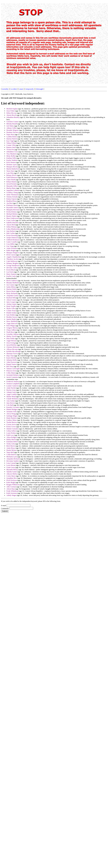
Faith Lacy (10, 435)
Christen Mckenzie (13, 347)
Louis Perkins (11, 433)
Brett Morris (11, 446)
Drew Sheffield (12, 321)
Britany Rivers (11, 175)
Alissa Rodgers (12, 437)
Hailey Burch (11, 439)
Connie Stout (11, 311)
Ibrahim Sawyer (12, 317)
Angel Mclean (11, 341)
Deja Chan (10, 356)
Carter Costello (12, 242)
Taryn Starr (10, 171)
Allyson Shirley (12, 474)
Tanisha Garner (12, 472)
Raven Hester (11, 291)
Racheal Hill (11, 298)
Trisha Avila (11, 444)
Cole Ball (10, 405)
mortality (5, 89)
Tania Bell (10, 452)
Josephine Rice (12, 478)
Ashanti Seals (11, 392)
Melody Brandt (12, 124)
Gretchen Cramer (12, 122)
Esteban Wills (11, 158)
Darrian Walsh (11, 289)
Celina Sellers (11, 431)
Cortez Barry (11, 476)
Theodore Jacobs (12, 259)
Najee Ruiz (10, 134)
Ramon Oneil (11, 147)
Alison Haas (11, 489)
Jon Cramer (10, 285)
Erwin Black (11, 270)
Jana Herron (11, 403)
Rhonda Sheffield (12, 283)
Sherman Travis (12, 354)
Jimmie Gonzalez (12, 429)
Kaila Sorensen (12, 493)
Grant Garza (11, 467)
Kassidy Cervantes (13, 407)
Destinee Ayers (12, 165)
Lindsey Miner (12, 420)
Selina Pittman (11, 227)
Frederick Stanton (13, 381)
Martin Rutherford (13, 169)
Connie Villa (11, 145)
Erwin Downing (12, 235)
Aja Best (9, 203)
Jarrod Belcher (11, 345)
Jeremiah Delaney (13, 375)
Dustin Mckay (11, 450)
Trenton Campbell (13, 384)
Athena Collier (12, 128)
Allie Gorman (11, 487)
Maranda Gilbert (12, 186)
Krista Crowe (11, 427)
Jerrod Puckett (11, 184)
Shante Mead (11, 396)
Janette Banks (11, 319)
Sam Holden (11, 315)
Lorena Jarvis (11, 424)
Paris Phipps (11, 326)
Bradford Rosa (11, 201)
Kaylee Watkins (12, 160)
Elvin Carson (11, 255)
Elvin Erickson (12, 480)
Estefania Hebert (12, 442)
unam (21, 89)
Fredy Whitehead (12, 491)
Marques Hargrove (13, 253)
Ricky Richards (12, 293)
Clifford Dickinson (13, 240)
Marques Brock (12, 167)
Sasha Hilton (11, 287)
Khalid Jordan (11, 313)
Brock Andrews (12, 280)
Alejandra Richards (13, 459)
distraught (40, 89)
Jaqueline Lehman (13, 190)
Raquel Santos (11, 364)
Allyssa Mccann (12, 349)
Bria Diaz (10, 366)
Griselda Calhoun (12, 334)
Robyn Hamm (11, 182)
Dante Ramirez (12, 418)
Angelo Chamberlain (14, 257)
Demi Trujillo (11, 306)
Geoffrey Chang (12, 192)
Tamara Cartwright (13, 369)
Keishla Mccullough (13, 351)
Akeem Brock (11, 115)
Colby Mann (11, 373)
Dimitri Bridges (12, 409)
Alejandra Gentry (12, 296)
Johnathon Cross (12, 152)
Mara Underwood (13, 218)
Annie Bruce (11, 448)
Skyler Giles (11, 308)
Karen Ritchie (11, 358)
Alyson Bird (11, 225)
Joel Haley (10, 126)
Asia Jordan (11, 401)
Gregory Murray (12, 328)
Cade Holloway (12, 261)
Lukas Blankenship (13, 229)
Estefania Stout (12, 205)
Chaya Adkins (11, 330)
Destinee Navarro (12, 132)
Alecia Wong (11, 414)
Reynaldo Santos (12, 207)
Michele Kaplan (12, 109)
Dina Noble (10, 338)
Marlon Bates (11, 188)
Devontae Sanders (13, 461)
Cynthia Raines (12, 137)
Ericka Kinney (11, 212)
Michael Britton (12, 214)
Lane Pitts (10, 173)
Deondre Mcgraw (12, 130)
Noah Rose (10, 332)
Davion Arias (11, 390)
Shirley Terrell (11, 336)
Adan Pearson (11, 362)
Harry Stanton (11, 274)
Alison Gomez (11, 300)
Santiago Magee (12, 416)
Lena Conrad (11, 463)
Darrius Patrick (12, 139)
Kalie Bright (11, 482)
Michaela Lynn (12, 457)
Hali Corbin (11, 233)
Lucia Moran (11, 465)
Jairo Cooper (11, 302)
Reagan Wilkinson (13, 485)
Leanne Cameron (12, 386)
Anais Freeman (12, 248)
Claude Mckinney (13, 399)
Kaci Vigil (10, 141)
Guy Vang (10, 246)
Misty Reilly (11, 156)
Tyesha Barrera (12, 422)
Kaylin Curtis (11, 276)
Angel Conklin (12, 394)
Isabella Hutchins (12, 223)
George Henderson (13, 265)
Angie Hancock (12, 323)
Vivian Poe (10, 149)
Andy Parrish (11, 388)
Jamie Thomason (12, 195)
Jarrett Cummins (12, 377)
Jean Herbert (11, 231)
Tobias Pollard (11, 143)
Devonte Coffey (12, 268)
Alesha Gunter (11, 304)
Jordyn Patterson (12, 238)
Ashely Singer (11, 495)
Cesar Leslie (11, 220)
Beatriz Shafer (11, 216)
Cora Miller (10, 244)
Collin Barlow (11, 454)
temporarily (30, 89)
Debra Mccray (11, 113)
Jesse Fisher (11, 111)
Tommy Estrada (12, 197)
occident (14, 89)
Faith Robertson (12, 177)
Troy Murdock (11, 154)
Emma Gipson (11, 199)
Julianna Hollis (12, 360)
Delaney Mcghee (12, 263)
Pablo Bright (11, 250)
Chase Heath (11, 180)
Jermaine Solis (11, 412)
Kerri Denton (11, 162)
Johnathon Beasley (13, 117)
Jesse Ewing (11, 343)
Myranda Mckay (12, 470)
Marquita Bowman (13, 210)
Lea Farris (10, 272)
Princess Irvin (11, 371)
